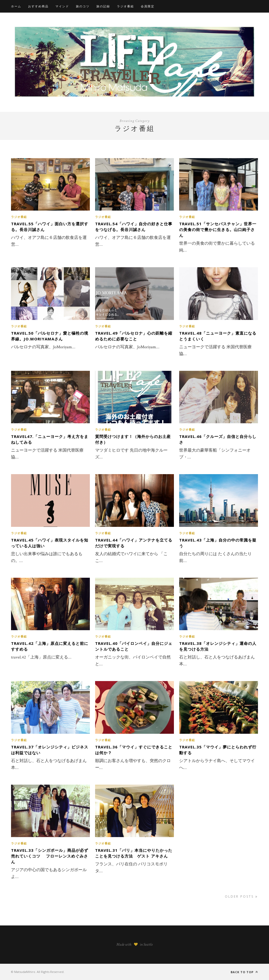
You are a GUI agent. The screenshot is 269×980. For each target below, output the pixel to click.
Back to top (244, 972)
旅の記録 (103, 6)
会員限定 (148, 6)
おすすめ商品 (38, 6)
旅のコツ (83, 6)
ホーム (16, 6)
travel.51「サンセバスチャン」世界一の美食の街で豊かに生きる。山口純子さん (218, 229)
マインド (62, 6)
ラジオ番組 (125, 6)
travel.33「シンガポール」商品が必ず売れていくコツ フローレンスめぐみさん (50, 856)
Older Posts (241, 896)
